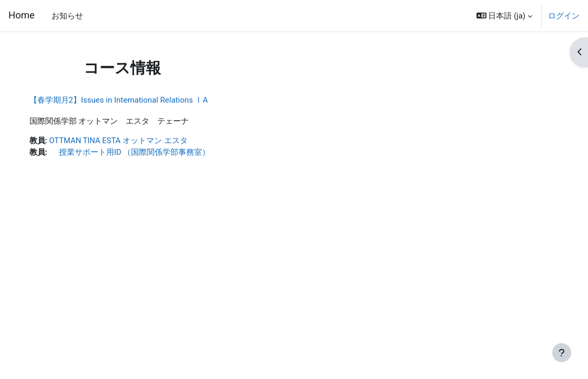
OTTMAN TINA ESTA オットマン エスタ (130, 141)
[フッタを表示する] (562, 353)
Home (22, 15)
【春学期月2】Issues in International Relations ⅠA (129, 100)
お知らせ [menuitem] (67, 16)
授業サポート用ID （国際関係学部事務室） (140, 153)
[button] (504, 16)
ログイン (564, 16)
